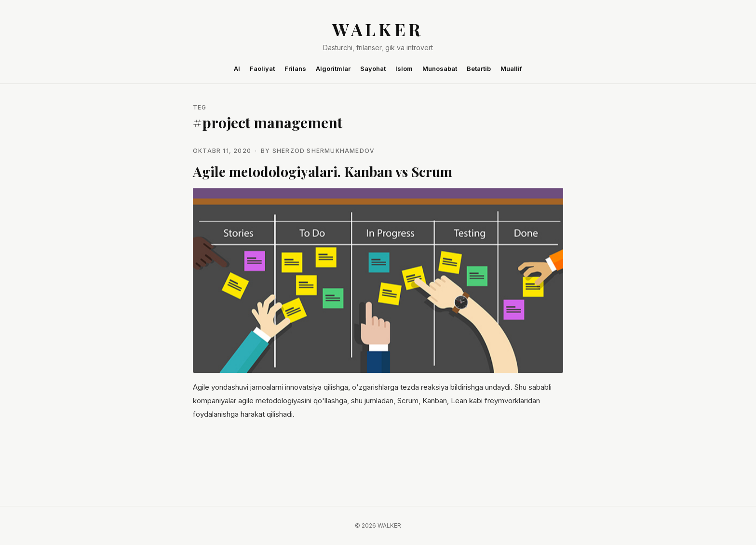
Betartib (479, 68)
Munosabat (440, 68)
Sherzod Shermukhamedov (324, 151)
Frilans (295, 68)
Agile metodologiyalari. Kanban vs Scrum (323, 171)
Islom (404, 68)
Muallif (511, 68)
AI (237, 68)
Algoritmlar (333, 68)
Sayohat (373, 68)
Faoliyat (262, 68)
